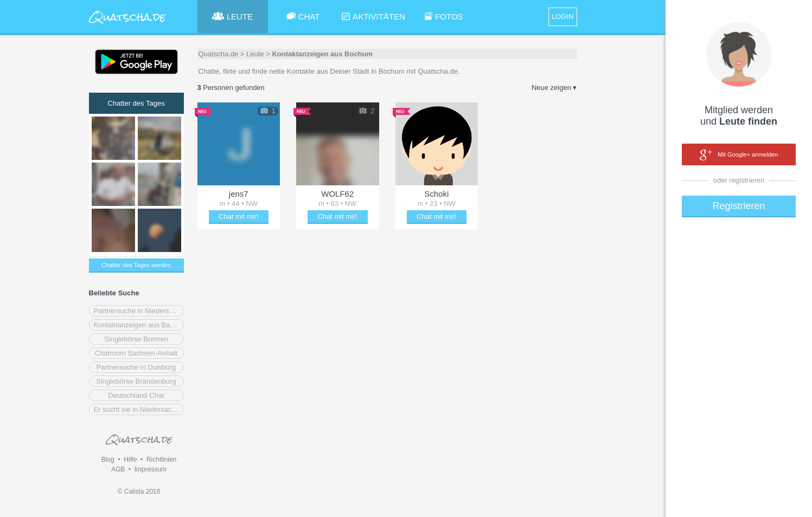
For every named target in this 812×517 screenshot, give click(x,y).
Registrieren (739, 206)
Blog (108, 460)
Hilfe (130, 460)
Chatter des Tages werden (136, 265)
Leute (255, 54)
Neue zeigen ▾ (554, 88)
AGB (118, 469)
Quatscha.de (219, 54)
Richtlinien (161, 460)
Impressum (151, 469)
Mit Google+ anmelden (739, 155)
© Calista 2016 (139, 492)
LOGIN (562, 17)
